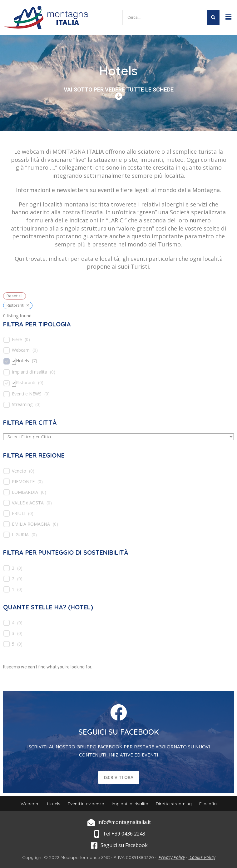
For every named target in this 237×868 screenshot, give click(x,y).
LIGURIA (20, 535)
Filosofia (208, 804)
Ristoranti (26, 383)
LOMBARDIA (25, 492)
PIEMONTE (23, 482)
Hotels (22, 361)
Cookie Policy (202, 857)
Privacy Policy (172, 857)
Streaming (22, 404)
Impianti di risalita (30, 372)
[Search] (165, 18)
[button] (229, 17)
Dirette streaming (174, 804)
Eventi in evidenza (86, 804)
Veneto (19, 471)
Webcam (21, 350)
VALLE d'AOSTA (28, 503)
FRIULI (19, 513)
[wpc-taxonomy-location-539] (118, 437)
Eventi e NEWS (27, 394)
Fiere (17, 340)
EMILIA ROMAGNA (31, 524)
